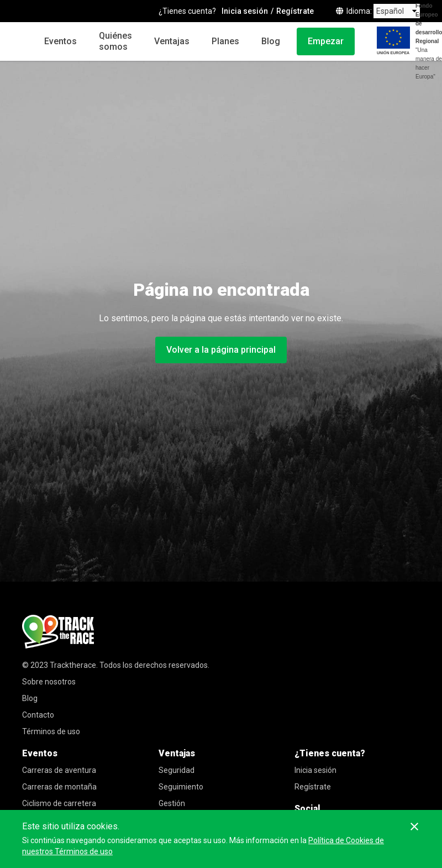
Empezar (326, 41)
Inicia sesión (315, 770)
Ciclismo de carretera (59, 803)
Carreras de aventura (59, 770)
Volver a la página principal (221, 350)
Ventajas (172, 41)
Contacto (38, 715)
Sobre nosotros (49, 682)
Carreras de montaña (59, 787)
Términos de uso (51, 731)
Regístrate (313, 787)
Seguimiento (181, 787)
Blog (271, 41)
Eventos (60, 41)
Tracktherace (73, 665)
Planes (225, 41)
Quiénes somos (115, 41)
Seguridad (177, 770)
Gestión (172, 803)
